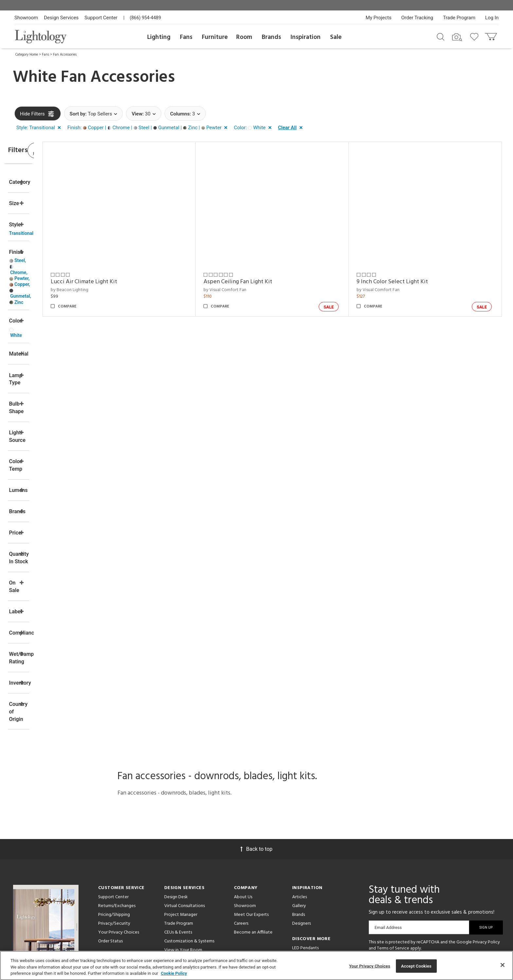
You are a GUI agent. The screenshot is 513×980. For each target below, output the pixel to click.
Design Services (61, 18)
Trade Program (459, 18)
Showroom (26, 18)
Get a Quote (111, 876)
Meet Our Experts (251, 824)
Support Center (101, 18)
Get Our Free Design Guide (46, 887)
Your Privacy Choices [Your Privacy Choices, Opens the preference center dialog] (370, 966)
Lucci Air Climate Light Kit (138, 282)
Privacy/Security (114, 833)
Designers (301, 833)
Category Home (27, 55)
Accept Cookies (416, 966)
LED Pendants (305, 858)
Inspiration (306, 37)
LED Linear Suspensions (314, 893)
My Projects (379, 18)
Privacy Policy (486, 852)
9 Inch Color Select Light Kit (410, 282)
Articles (300, 807)
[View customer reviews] (441, 881)
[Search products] (441, 36)
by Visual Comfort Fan (261, 290)
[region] (256, 965)
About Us (243, 807)
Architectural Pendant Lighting (322, 867)
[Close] (503, 965)
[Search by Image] (457, 37)
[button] (40, 128)
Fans (186, 37)
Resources (174, 894)
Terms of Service (393, 858)
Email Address (388, 837)
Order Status (110, 851)
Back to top (256, 759)
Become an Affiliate (253, 842)
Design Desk (176, 807)
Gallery (299, 816)
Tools (170, 885)
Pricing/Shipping (114, 824)
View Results (68, 152)
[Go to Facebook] (377, 881)
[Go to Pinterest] (393, 881)
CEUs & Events (178, 842)
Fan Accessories (65, 55)
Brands (271, 37)
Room (244, 37)
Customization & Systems (189, 851)
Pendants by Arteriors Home (320, 875)
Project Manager (181, 824)
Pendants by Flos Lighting (317, 884)
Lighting (159, 37)
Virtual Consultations (185, 816)
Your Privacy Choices (119, 842)
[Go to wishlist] (476, 36)
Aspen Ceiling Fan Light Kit (274, 282)
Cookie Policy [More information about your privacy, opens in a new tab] (174, 973)
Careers (241, 833)
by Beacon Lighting (123, 290)
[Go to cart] (492, 35)
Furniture (215, 37)
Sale (336, 37)
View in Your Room (183, 860)
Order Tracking (417, 18)
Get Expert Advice (116, 885)
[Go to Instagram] (410, 881)
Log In (492, 18)
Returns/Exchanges (117, 816)
